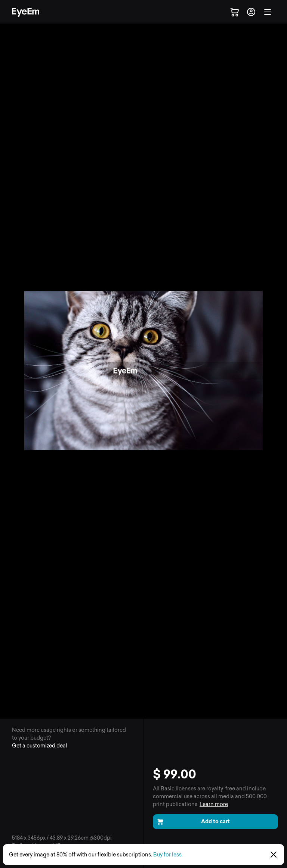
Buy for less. (168, 855)
